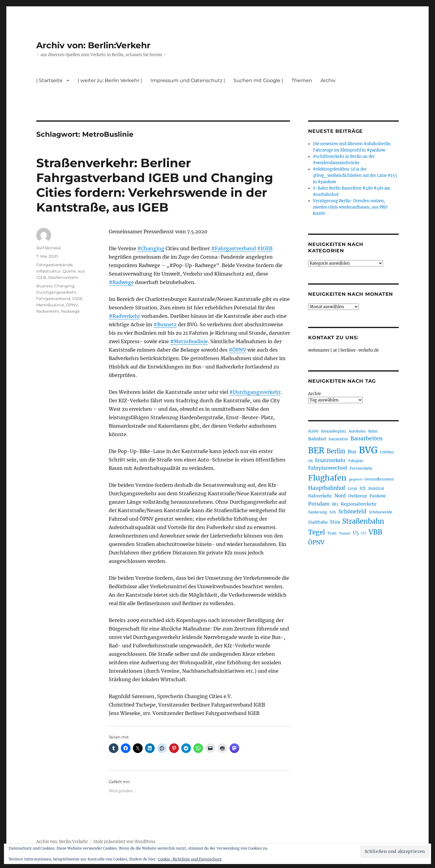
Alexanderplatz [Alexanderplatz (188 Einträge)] (333, 431)
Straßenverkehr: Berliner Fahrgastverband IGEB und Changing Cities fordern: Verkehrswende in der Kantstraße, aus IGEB (155, 185)
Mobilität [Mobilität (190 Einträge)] (376, 489)
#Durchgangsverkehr (255, 392)
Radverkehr (48, 311)
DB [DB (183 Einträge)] (310, 461)
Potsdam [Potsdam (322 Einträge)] (319, 504)
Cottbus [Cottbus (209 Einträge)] (387, 452)
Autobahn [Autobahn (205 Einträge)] (357, 431)
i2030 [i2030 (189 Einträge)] (352, 489)
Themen (302, 80)
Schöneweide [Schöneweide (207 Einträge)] (381, 512)
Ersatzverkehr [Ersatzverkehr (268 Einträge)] (330, 461)
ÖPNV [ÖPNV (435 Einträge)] (316, 542)
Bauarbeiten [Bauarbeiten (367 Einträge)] (367, 439)
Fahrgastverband (53, 298)
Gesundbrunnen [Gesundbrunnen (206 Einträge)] (379, 479)
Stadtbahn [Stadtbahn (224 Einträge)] (318, 522)
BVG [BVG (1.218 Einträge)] (368, 450)
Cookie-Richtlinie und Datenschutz (190, 859)
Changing (64, 286)
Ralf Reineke (49, 248)
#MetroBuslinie (189, 341)
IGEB (77, 298)
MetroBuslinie (50, 305)
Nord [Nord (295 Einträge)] (340, 496)
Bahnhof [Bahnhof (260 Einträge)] (317, 439)
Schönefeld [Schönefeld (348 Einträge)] (352, 512)
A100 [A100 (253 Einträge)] (313, 431)
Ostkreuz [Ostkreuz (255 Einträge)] (358, 496)
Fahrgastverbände (55, 265)
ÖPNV (72, 305)
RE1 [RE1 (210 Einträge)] (335, 504)
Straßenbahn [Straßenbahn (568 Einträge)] (363, 521)
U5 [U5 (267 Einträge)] (356, 533)
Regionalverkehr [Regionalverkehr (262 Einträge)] (359, 504)
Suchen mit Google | (258, 80)
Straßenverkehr (63, 277)
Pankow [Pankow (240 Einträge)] (377, 496)
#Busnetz (165, 324)
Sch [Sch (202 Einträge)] (333, 512)
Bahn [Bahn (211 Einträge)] (373, 431)
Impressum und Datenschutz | (188, 80)
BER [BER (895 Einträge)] (316, 450)
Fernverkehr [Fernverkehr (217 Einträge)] (361, 468)
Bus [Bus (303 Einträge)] (352, 452)
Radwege (70, 311)
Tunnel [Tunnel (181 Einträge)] (345, 533)
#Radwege (121, 282)
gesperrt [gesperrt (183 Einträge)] (356, 479)
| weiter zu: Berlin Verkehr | (110, 80)
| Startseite (49, 80)
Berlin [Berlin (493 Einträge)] (336, 451)
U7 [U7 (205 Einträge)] (364, 533)
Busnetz (44, 286)
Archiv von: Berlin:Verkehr (93, 45)
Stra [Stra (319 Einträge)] (335, 522)
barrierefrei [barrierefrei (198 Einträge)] (338, 439)
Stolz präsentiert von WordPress (124, 842)
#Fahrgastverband (234, 248)
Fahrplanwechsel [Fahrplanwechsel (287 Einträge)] (328, 468)
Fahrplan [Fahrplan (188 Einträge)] (356, 461)
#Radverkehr (124, 316)
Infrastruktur (48, 271)
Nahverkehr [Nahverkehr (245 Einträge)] (320, 496)
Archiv (328, 80)
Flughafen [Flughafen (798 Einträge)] (327, 478)
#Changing (151, 248)
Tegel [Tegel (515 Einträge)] (317, 532)
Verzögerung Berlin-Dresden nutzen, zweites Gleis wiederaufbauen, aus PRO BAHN (350, 207)
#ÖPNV (237, 350)
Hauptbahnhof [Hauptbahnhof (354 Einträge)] (327, 488)
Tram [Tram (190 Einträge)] (332, 533)
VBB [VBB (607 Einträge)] (375, 532)
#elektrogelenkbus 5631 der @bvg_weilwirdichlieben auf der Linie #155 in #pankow (355, 176)
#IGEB (265, 248)
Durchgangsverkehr (56, 292)
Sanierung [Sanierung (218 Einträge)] (318, 512)
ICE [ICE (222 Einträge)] (363, 488)
